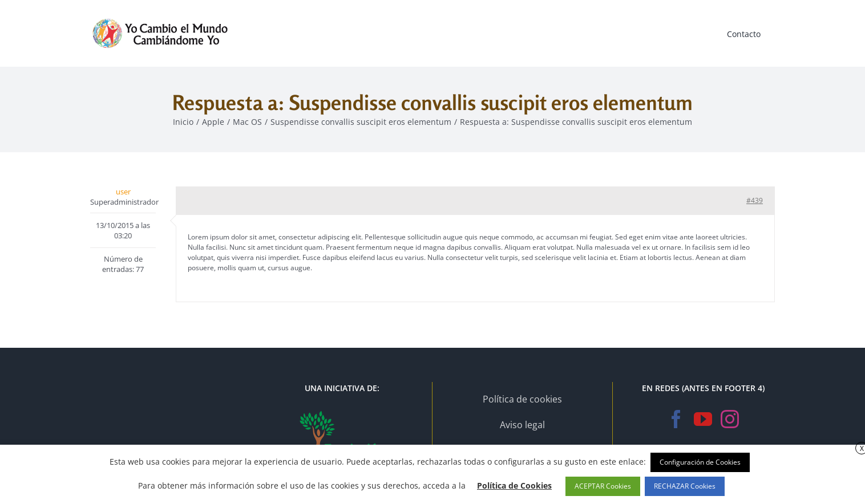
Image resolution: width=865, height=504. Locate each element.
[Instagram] (730, 419)
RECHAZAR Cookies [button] (685, 486)
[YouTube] (703, 419)
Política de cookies (522, 399)
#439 (755, 200)
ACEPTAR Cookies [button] (603, 486)
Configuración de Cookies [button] (700, 462)
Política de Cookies (514, 485)
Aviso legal (522, 425)
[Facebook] (676, 419)
